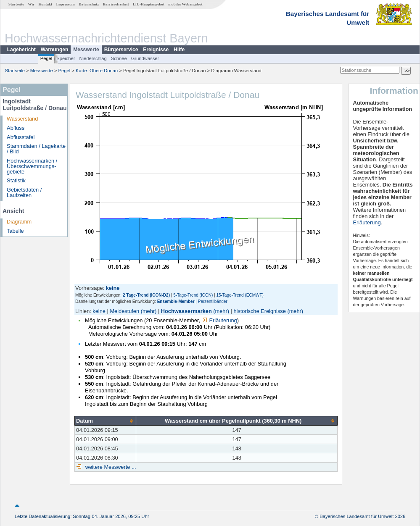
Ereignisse (156, 50)
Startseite (16, 4)
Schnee (119, 58)
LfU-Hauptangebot (149, 4)
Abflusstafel (21, 137)
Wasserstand (22, 119)
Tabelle (15, 231)
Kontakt (45, 4)
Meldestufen (124, 311)
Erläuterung (219, 320)
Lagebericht (21, 50)
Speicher (66, 58)
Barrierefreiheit (116, 4)
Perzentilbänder (213, 301)
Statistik (16, 180)
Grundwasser (145, 58)
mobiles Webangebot (185, 4)
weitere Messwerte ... (110, 467)
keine (99, 311)
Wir (32, 4)
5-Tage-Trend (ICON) (193, 295)
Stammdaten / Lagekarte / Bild (36, 149)
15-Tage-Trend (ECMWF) (240, 295)
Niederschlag (93, 58)
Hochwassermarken (186, 311)
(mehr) (149, 311)
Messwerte (86, 50)
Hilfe (179, 50)
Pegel (46, 58)
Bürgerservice (121, 50)
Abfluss (16, 128)
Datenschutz (89, 4)
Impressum (65, 4)
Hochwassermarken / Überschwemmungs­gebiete (32, 166)
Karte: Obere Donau (97, 71)
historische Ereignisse (259, 311)
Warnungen (55, 50)
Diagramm (19, 222)
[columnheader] (106, 421)
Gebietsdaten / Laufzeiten (24, 192)
